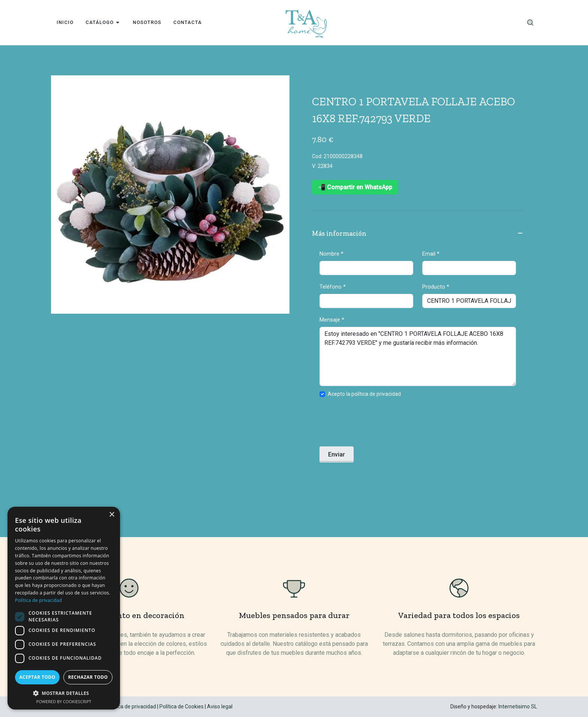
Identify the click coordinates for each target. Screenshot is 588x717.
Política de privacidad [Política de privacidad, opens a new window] (38, 600)
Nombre (331, 254)
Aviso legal (220, 707)
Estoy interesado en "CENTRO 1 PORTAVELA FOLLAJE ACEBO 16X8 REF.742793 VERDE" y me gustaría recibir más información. (418, 356)
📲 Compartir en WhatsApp (355, 187)
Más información (418, 234)
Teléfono (333, 287)
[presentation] (376, 424)
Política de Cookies (181, 707)
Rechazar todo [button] (88, 677)
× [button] (112, 515)
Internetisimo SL (518, 707)
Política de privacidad (131, 707)
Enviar (337, 454)
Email (431, 254)
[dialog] (64, 608)
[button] (64, 693)
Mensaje (332, 320)
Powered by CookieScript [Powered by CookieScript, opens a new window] (64, 701)
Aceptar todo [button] (37, 677)
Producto (436, 287)
